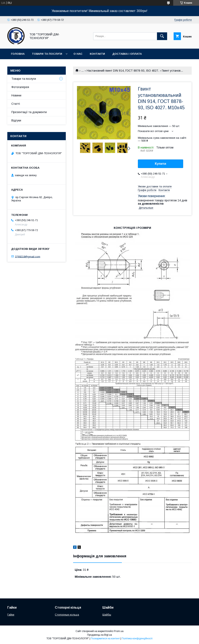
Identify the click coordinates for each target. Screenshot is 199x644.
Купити (161, 164)
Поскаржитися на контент (105, 639)
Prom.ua (119, 631)
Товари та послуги (47, 54)
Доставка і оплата (127, 54)
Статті (16, 104)
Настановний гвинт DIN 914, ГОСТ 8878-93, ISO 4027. (123, 71)
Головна (18, 54)
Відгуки (16, 120)
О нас (78, 54)
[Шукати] (162, 36)
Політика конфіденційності (137, 639)
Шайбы (107, 615)
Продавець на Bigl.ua (99, 635)
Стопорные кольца (67, 615)
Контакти (97, 54)
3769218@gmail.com (28, 256)
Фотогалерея (20, 87)
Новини (16, 95)
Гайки (11, 615)
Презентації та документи (29, 112)
